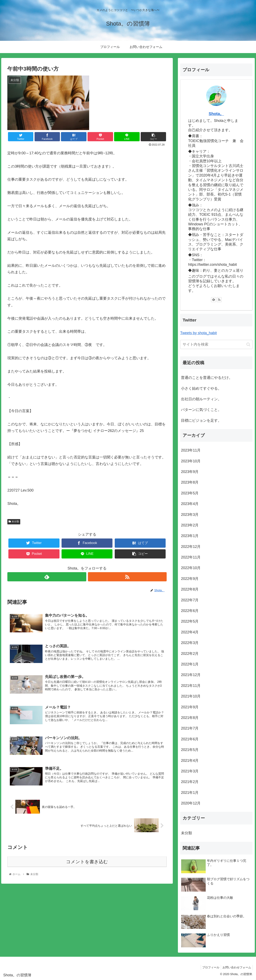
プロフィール (209, 967)
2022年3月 (190, 643)
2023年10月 (191, 461)
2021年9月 (190, 707)
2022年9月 (190, 579)
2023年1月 (190, 536)
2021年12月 (191, 675)
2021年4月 (190, 761)
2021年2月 (190, 782)
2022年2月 (190, 654)
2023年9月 (190, 472)
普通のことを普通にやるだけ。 (207, 378)
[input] (216, 344)
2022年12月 (191, 547)
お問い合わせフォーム (236, 967)
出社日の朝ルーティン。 (201, 399)
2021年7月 (190, 728)
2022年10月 (191, 568)
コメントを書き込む (87, 863)
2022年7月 (190, 600)
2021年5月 (190, 750)
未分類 (14, 522)
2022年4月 (190, 632)
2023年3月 (190, 515)
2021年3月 (190, 771)
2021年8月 (190, 718)
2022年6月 (190, 611)
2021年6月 (190, 739)
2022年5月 (190, 621)
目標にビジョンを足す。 (201, 420)
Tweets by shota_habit (198, 333)
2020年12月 (191, 803)
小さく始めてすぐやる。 (201, 388)
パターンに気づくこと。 (201, 410)
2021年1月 (190, 793)
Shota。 (216, 114)
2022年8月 (190, 589)
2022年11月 (191, 557)
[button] (248, 344)
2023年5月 (190, 493)
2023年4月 (190, 504)
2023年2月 (190, 525)
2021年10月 (191, 696)
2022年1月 (190, 664)
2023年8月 (190, 482)
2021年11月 (191, 686)
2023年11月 (191, 450)
